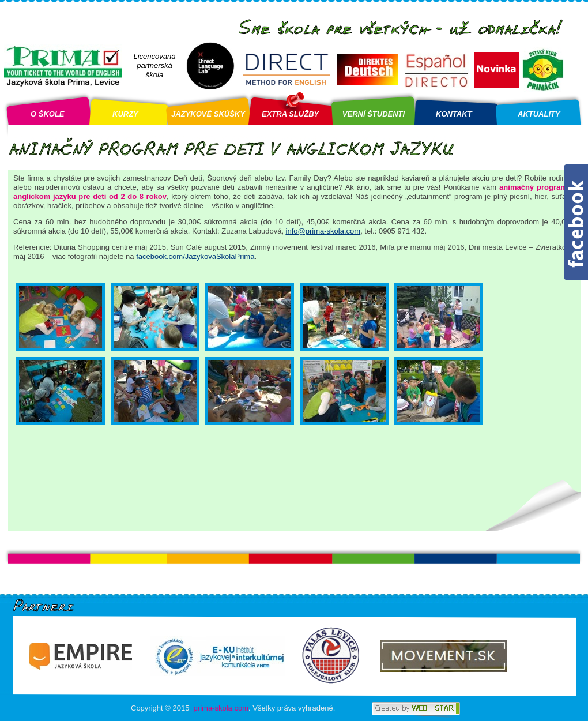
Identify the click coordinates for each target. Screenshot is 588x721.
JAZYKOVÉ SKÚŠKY (208, 114)
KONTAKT (454, 114)
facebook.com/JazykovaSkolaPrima (195, 256)
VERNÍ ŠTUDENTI (374, 114)
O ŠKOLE (48, 114)
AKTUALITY (539, 114)
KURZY (125, 114)
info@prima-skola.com (323, 231)
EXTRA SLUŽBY (290, 114)
